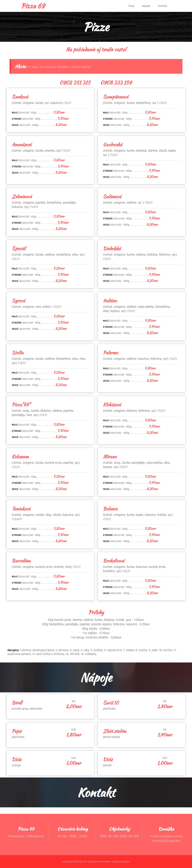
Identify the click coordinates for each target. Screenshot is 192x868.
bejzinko (127, 862)
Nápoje (146, 6)
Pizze (131, 6)
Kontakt (163, 6)
